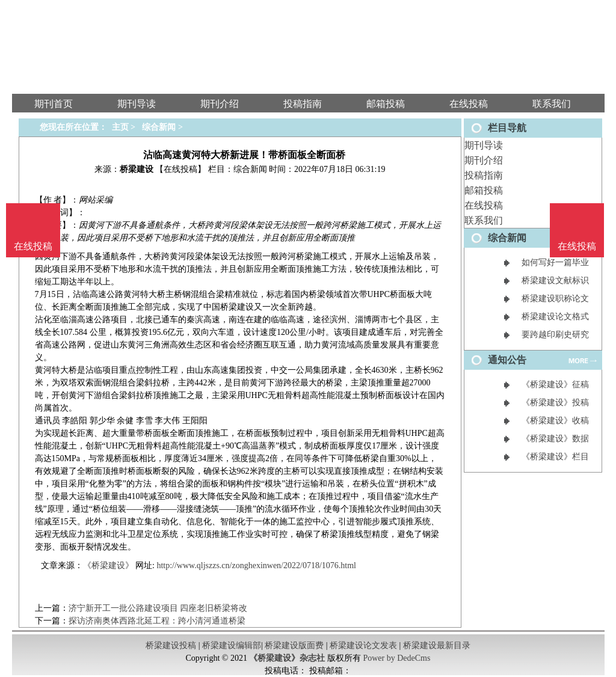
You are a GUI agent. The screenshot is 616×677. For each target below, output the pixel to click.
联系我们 (484, 220)
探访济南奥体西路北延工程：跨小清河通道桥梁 (157, 621)
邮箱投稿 (484, 190)
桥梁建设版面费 (294, 645)
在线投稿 (484, 205)
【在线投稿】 (180, 169)
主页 (120, 127)
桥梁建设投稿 (171, 645)
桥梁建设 (137, 169)
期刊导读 (484, 145)
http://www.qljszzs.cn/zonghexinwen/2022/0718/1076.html (256, 565)
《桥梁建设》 (108, 565)
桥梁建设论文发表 (363, 645)
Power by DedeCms (396, 658)
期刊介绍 (484, 160)
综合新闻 (159, 127)
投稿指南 (484, 175)
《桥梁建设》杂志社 (287, 658)
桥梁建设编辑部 (232, 645)
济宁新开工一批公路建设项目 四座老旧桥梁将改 (158, 608)
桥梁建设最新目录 (437, 645)
